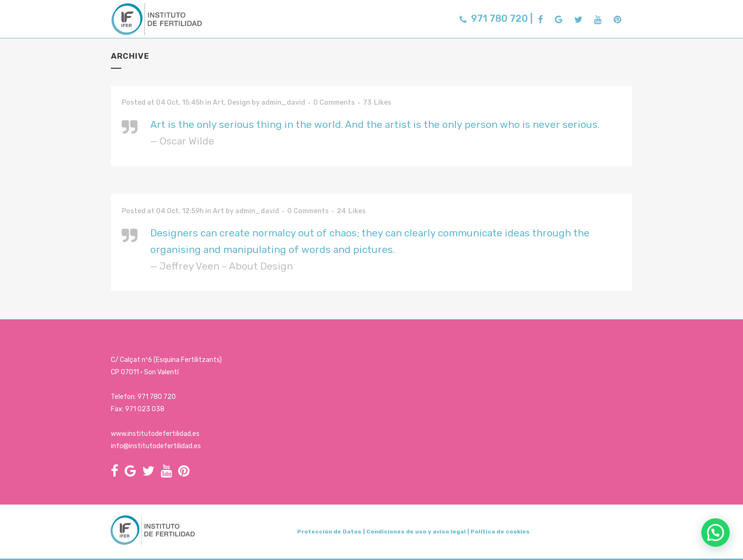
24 (351, 211)
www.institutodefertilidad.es (155, 434)
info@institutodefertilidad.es (156, 446)
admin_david (283, 103)
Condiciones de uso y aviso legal (416, 532)
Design (239, 103)
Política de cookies (500, 532)
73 (377, 103)
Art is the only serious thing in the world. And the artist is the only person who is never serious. (375, 124)
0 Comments (334, 103)
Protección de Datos (329, 532)
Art (218, 103)
